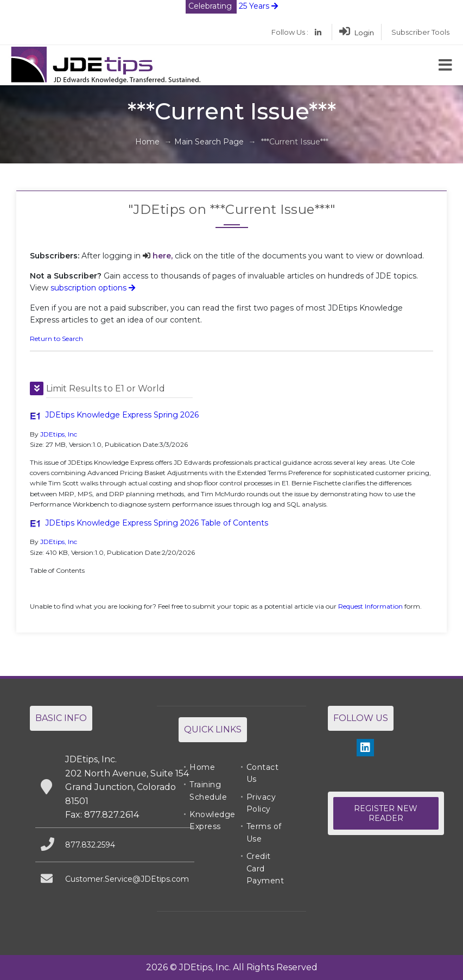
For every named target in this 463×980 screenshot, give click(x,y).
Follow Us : (290, 32)
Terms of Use (264, 832)
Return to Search (56, 339)
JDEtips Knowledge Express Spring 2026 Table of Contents (157, 523)
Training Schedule (208, 791)
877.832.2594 (90, 845)
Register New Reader (386, 813)
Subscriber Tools (420, 32)
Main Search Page (209, 142)
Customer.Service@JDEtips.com (127, 879)
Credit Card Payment (265, 868)
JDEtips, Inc (59, 434)
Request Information (370, 606)
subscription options (93, 288)
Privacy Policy (261, 803)
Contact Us (263, 773)
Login (357, 33)
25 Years (232, 6)
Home (147, 142)
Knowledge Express (213, 820)
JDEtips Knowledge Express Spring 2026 (122, 415)
